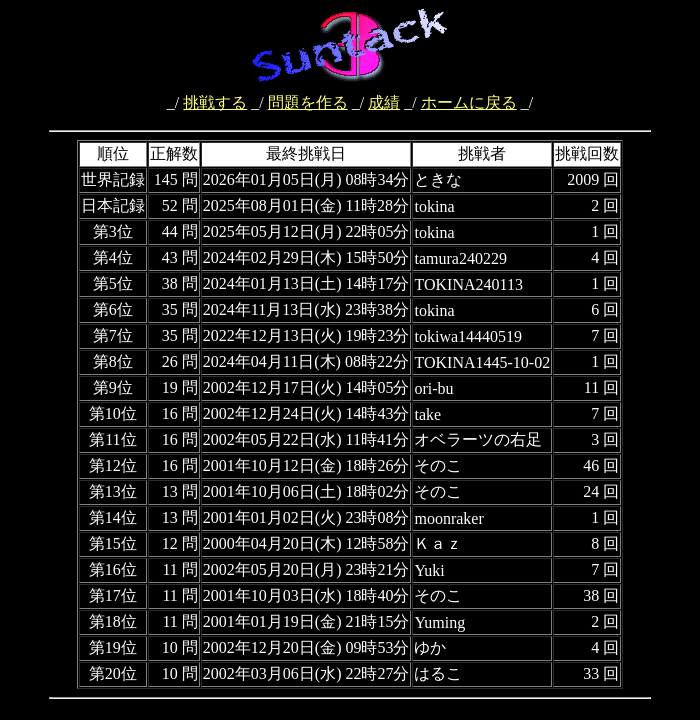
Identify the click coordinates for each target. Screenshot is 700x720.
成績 (384, 102)
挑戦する (215, 102)
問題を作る (308, 102)
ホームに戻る (469, 102)
